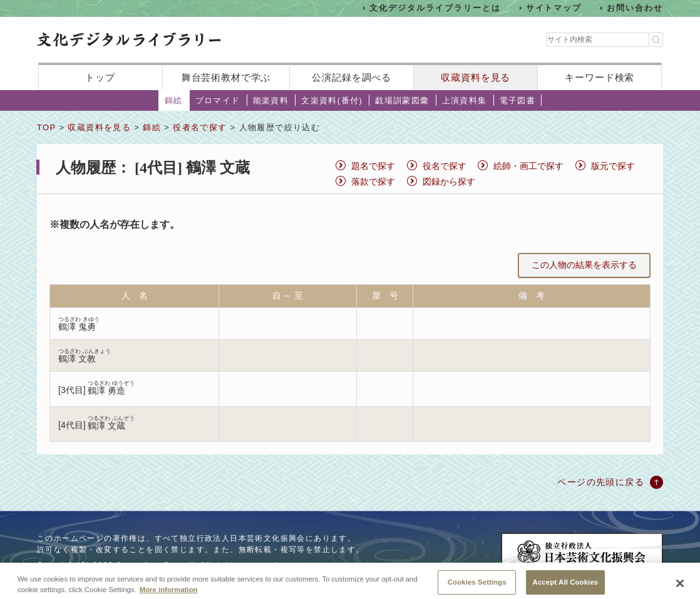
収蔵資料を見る (476, 77)
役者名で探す (200, 127)
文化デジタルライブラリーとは (435, 8)
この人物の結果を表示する (584, 265)
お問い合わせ (635, 8)
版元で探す (613, 166)
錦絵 (174, 100)
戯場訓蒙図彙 (402, 100)
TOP (46, 127)
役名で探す (445, 166)
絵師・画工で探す (528, 166)
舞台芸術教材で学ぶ (226, 77)
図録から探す (449, 182)
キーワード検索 (600, 77)
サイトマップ (554, 8)
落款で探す (373, 182)
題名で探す (373, 166)
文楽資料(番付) (332, 100)
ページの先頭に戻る (601, 482)
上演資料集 (465, 100)
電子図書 (518, 100)
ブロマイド (218, 100)
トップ (100, 77)
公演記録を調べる (352, 77)
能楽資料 (271, 100)
